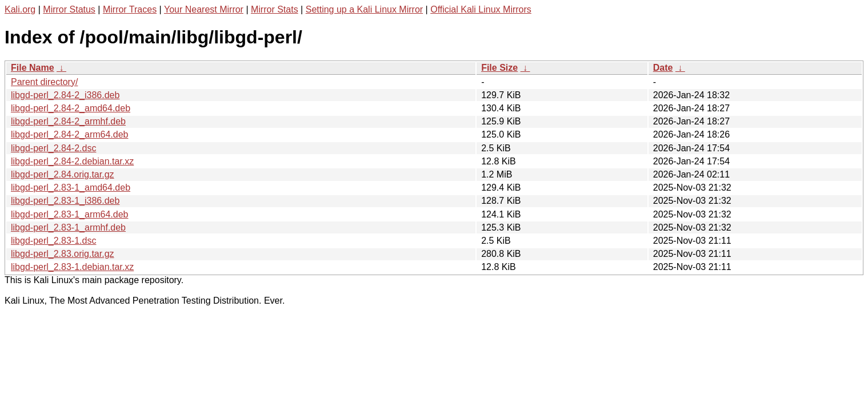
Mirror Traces (130, 9)
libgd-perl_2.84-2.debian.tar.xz (72, 161)
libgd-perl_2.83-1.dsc (53, 241)
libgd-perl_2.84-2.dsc (53, 148)
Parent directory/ (44, 82)
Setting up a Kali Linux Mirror (364, 9)
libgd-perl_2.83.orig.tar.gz (63, 254)
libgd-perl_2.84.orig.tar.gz (63, 174)
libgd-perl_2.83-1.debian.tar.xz (72, 267)
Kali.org (20, 9)
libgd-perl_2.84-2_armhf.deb (68, 121)
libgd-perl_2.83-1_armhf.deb (68, 227)
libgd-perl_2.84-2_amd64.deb (71, 108)
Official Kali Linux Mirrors (481, 9)
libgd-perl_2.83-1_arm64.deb (69, 214)
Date (663, 68)
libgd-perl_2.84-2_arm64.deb (69, 134)
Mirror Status (69, 9)
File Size (499, 68)
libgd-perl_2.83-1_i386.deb (65, 201)
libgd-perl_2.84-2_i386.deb (65, 95)
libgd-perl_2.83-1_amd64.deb (71, 188)
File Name (33, 68)
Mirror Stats (275, 9)
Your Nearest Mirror (204, 9)
